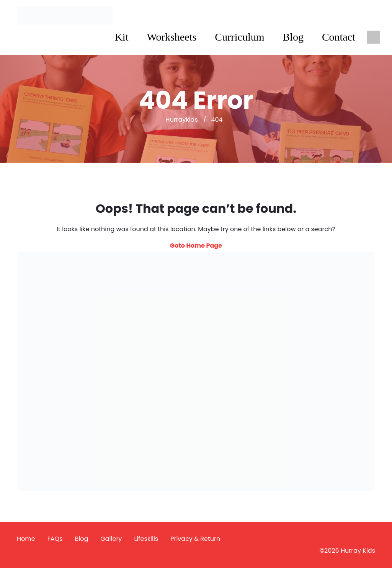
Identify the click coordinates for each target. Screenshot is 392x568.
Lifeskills (146, 539)
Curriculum (239, 37)
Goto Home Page (196, 246)
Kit (122, 37)
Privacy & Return (195, 539)
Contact (339, 37)
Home (26, 539)
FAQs (55, 539)
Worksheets (171, 37)
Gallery (111, 539)
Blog (293, 37)
